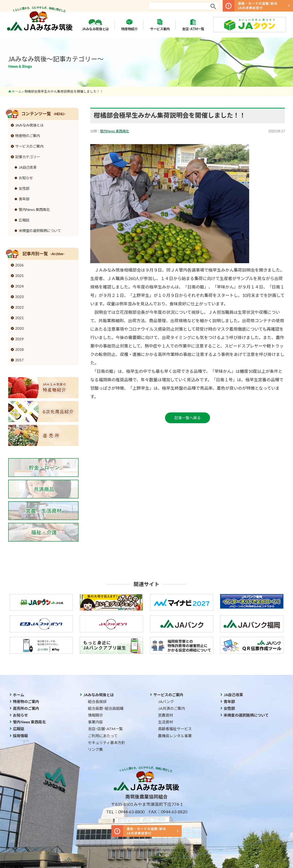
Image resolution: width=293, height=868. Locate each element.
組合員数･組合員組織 (106, 708)
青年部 (24, 199)
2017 (19, 360)
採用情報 (20, 736)
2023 (19, 297)
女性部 (24, 188)
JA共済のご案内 (171, 708)
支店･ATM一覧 (193, 25)
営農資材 (165, 715)
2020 (19, 328)
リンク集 (95, 749)
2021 (19, 318)
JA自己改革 (28, 167)
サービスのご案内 (29, 146)
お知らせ (26, 178)
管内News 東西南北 (115, 131)
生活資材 (165, 722)
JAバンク (166, 702)
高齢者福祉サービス (175, 729)
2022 (19, 307)
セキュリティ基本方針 (107, 743)
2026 (19, 265)
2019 (19, 339)
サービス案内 (160, 25)
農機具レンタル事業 (175, 736)
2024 (19, 286)
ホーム (17, 91)
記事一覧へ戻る (188, 418)
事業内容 (95, 722)
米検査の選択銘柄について (40, 231)
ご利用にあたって (103, 736)
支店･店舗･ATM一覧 (105, 729)
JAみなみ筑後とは (95, 25)
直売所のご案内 (26, 708)
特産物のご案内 (28, 136)
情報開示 (95, 715)
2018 (19, 349)
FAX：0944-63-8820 (168, 812)
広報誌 (24, 220)
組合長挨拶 (97, 702)
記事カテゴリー (28, 157)
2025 (19, 276)
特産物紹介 (129, 25)
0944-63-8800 (131, 812)
